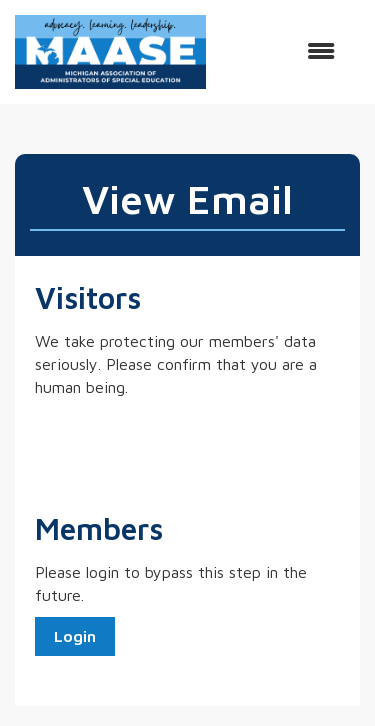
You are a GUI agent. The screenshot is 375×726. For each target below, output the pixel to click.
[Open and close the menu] (280, 51)
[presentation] (187, 448)
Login (75, 636)
